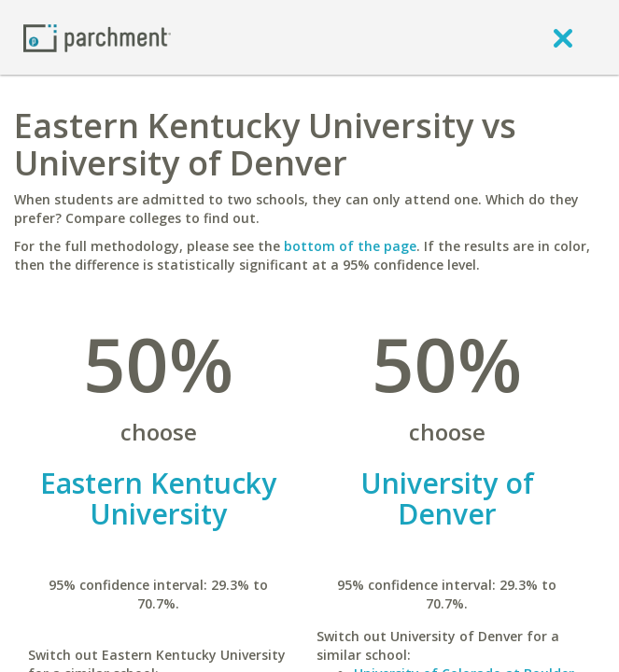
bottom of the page (350, 246)
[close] (563, 37)
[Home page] (97, 37)
